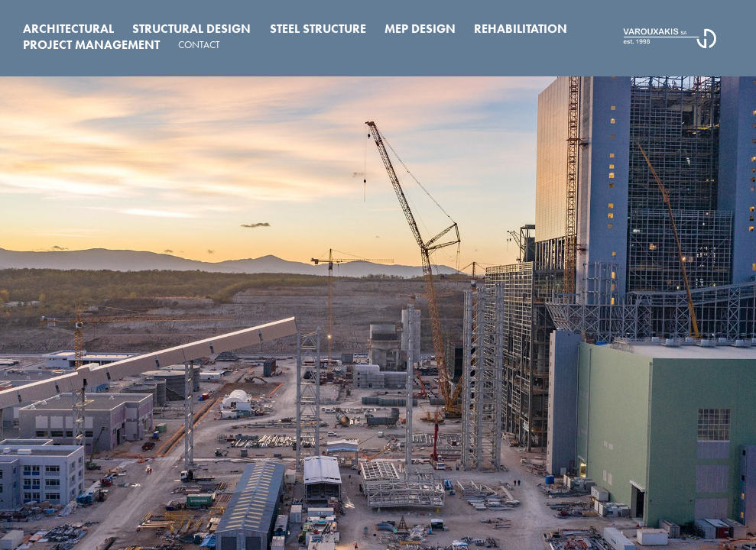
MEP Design (420, 29)
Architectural (68, 29)
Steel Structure (318, 29)
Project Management (91, 45)
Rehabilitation (521, 29)
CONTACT (199, 45)
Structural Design (191, 29)
